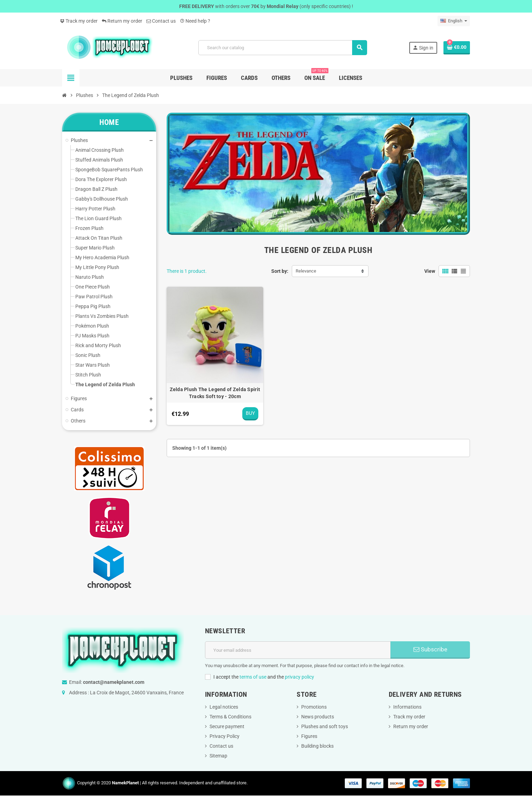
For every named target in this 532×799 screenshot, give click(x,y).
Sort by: (280, 271)
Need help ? (195, 21)
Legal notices (224, 707)
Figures (309, 736)
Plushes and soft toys (325, 726)
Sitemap (218, 756)
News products (318, 717)
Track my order (79, 21)
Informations (407, 707)
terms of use (253, 677)
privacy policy (299, 677)
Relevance (306, 271)
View (430, 271)
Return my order (122, 21)
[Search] (283, 48)
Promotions (314, 707)
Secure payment (227, 726)
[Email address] (298, 650)
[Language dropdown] (454, 21)
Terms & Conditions (230, 717)
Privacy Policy (225, 736)
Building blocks (317, 746)
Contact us (161, 21)
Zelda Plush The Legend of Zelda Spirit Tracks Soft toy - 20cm (215, 393)
